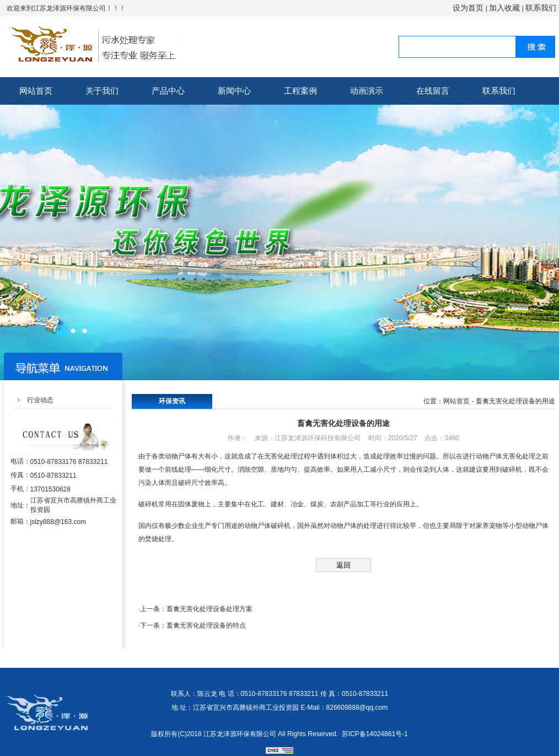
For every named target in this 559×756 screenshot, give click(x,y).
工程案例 (300, 91)
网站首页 (36, 91)
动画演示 (367, 91)
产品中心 (168, 91)
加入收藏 (504, 8)
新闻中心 (234, 91)
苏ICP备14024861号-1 (375, 734)
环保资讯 (172, 401)
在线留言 (433, 91)
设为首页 (468, 8)
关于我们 (102, 91)
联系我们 (541, 8)
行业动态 (40, 400)
